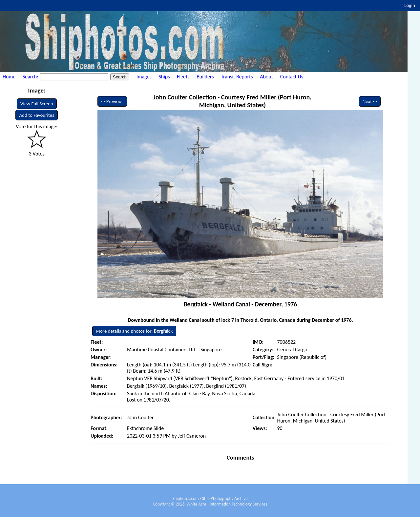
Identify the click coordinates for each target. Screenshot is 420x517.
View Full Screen (37, 104)
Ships (164, 77)
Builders (205, 77)
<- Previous (112, 101)
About (266, 77)
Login (410, 5)
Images (144, 77)
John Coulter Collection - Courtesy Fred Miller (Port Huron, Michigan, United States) (232, 101)
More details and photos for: (134, 331)
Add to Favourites (37, 115)
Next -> (370, 101)
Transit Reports (237, 77)
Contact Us (292, 77)
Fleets (183, 77)
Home (9, 77)
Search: (31, 77)
